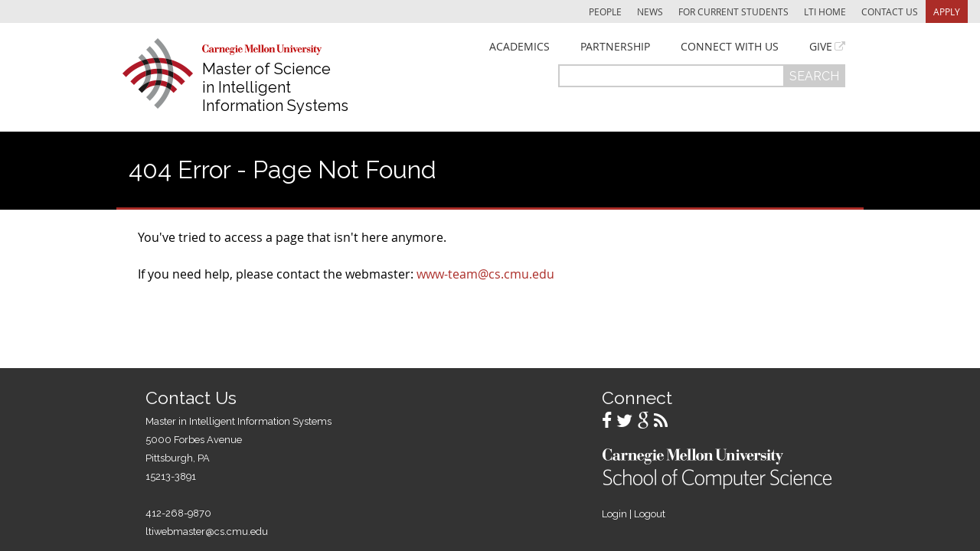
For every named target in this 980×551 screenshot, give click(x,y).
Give (821, 47)
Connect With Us (730, 47)
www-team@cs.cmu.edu (485, 274)
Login (614, 514)
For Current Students (733, 11)
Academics (519, 47)
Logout (650, 514)
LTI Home (825, 11)
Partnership (615, 47)
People (605, 11)
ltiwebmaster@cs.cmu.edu (207, 531)
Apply (947, 11)
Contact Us (890, 11)
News (650, 11)
